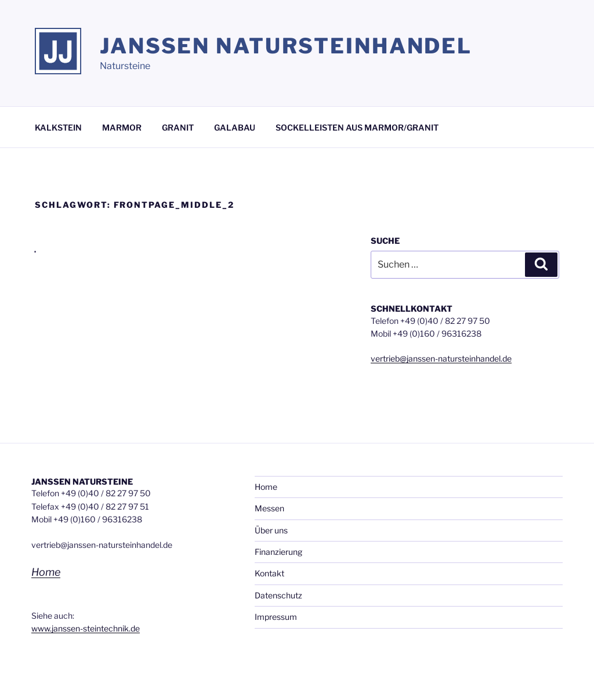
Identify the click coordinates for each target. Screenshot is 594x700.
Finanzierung (278, 552)
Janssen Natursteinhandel (286, 46)
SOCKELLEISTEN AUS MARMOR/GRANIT (357, 127)
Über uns (271, 530)
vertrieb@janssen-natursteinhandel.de (441, 358)
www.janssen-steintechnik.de (86, 628)
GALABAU (235, 127)
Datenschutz (278, 595)
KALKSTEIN (58, 127)
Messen (269, 508)
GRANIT (178, 127)
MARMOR (122, 127)
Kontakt (269, 573)
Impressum (276, 617)
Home (46, 572)
